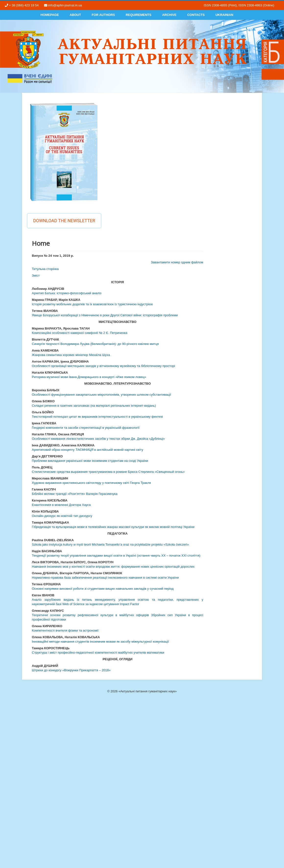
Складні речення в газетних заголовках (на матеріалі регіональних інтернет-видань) (94, 406)
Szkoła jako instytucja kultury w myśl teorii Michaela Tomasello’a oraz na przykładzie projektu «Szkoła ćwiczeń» (110, 544)
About (75, 15)
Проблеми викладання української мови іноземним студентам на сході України (90, 461)
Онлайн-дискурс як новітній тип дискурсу (62, 516)
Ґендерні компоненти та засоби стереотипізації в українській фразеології (86, 428)
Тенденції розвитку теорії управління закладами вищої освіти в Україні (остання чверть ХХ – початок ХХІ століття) (116, 556)
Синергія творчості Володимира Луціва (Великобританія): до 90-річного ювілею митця (95, 344)
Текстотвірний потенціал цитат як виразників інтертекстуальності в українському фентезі (97, 417)
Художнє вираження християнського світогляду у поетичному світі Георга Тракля (91, 483)
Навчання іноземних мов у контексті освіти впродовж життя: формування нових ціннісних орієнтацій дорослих (113, 567)
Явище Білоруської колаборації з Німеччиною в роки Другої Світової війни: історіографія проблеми (105, 315)
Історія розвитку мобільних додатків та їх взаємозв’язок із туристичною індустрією (92, 304)
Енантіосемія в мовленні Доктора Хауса (61, 505)
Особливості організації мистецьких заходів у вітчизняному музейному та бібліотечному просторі (103, 366)
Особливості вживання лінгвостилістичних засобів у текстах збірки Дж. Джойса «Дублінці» (98, 439)
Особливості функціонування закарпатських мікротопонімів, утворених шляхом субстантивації (101, 395)
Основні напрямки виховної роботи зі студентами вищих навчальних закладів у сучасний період (103, 589)
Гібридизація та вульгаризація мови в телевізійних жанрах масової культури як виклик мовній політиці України (113, 527)
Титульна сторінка (45, 269)
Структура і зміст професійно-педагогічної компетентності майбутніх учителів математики (98, 653)
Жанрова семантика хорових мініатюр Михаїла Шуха (71, 355)
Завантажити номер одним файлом (177, 262)
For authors (103, 15)
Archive (169, 15)
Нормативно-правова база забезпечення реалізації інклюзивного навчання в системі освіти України (105, 578)
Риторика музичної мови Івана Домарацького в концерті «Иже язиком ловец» (89, 377)
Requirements (138, 15)
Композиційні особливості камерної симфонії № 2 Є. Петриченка (80, 333)
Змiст (36, 275)
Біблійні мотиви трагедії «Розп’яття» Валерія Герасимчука (75, 494)
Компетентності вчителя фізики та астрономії (65, 630)
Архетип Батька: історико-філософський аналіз (67, 293)
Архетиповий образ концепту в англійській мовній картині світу (88, 450)
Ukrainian (224, 15)
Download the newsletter (64, 221)
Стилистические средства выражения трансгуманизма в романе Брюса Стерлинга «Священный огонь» (108, 472)
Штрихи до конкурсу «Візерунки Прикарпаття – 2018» (71, 670)
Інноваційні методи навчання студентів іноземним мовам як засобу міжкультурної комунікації (100, 642)
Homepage (50, 15)
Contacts (196, 15)
